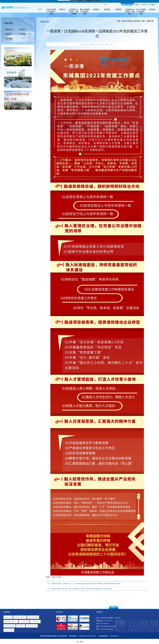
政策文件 (22, 29)
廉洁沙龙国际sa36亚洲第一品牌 (85, 9)
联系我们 (152, 9)
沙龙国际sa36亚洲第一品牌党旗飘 (74, 9)
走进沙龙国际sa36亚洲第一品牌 (51, 9)
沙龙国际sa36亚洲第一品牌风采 (130, 9)
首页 (40, 9)
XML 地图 (79, 642)
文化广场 (8, 617)
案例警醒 (22, 34)
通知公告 (8, 34)
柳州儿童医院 (33, 617)
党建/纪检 (8, 29)
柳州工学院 (9, 630)
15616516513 (114, 636)
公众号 (144, 4)
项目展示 (107, 9)
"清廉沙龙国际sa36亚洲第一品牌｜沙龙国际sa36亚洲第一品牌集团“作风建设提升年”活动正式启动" (82, 589)
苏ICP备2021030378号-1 (88, 636)
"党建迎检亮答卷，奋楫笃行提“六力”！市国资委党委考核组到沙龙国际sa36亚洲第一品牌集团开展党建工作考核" (86, 584)
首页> (119, 21)
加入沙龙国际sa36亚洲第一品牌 (141, 9)
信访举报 (8, 39)
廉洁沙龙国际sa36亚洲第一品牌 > (134, 21)
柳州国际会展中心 (11, 622)
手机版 (136, 4)
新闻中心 (62, 9)
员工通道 (152, 4)
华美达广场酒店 (20, 617)
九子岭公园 (24, 622)
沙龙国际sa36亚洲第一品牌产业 (127, 4)
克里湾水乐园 (9, 626)
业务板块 (96, 9)
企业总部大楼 (32, 626)
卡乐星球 (21, 626)
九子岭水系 (35, 622)
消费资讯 (119, 9)
